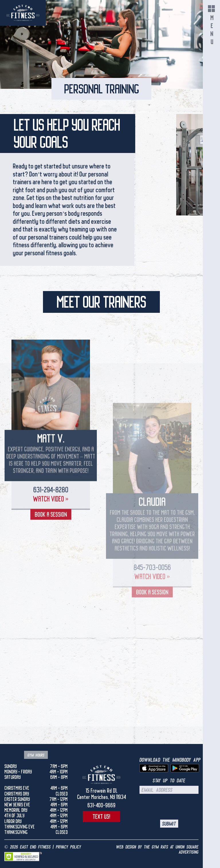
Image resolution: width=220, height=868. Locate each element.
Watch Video (51, 544)
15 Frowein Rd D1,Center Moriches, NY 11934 (101, 794)
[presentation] (180, 807)
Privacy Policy (68, 847)
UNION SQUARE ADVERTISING (187, 850)
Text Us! (101, 816)
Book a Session (51, 559)
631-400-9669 (101, 805)
